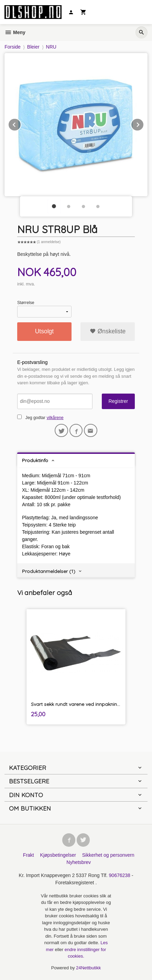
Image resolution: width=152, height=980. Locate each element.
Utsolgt (44, 331)
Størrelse (26, 303)
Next (144, 123)
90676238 (120, 875)
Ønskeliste (108, 331)
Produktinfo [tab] (35, 460)
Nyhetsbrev (79, 862)
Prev (21, 123)
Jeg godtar (35, 418)
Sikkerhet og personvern (108, 855)
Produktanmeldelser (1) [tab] (49, 571)
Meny (15, 32)
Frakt (29, 855)
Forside (13, 47)
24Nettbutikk (88, 968)
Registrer (118, 401)
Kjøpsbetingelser (58, 855)
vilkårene (55, 418)
